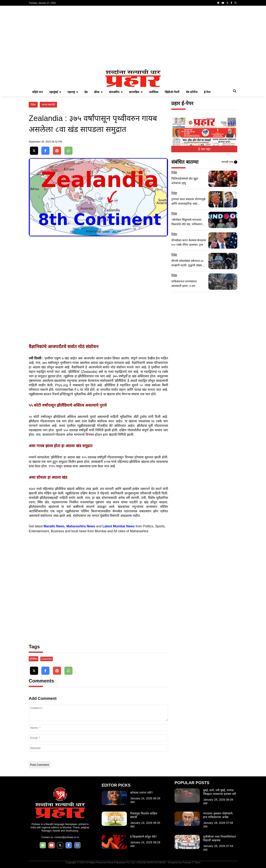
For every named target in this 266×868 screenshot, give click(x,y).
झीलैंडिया (34, 659)
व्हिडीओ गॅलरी (172, 92)
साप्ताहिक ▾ (136, 92)
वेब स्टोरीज (192, 92)
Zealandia (47, 659)
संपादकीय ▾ (116, 92)
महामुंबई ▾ (55, 92)
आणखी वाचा (229, 162)
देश (86, 92)
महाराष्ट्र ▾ (73, 92)
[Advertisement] (133, 37)
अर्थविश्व (154, 92)
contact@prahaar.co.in (67, 837)
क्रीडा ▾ (98, 92)
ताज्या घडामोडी (48, 105)
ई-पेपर (207, 92)
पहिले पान (37, 92)
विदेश (33, 105)
